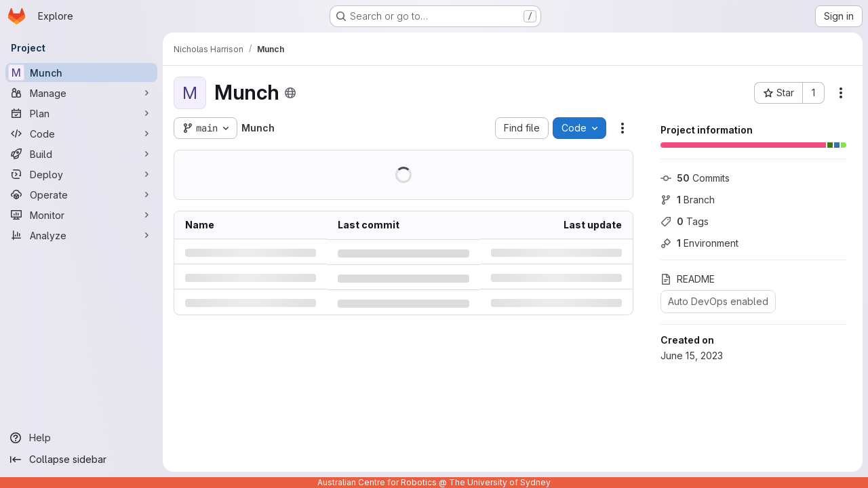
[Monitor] (81, 215)
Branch (688, 200)
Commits (695, 178)
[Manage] (81, 93)
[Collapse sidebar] (81, 460)
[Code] (81, 134)
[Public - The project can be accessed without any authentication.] (290, 93)
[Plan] (81, 113)
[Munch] (81, 73)
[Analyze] (81, 235)
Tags (685, 221)
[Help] (81, 438)
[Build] (81, 154)
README (688, 279)
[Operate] (81, 195)
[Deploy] (81, 174)
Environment (699, 243)
